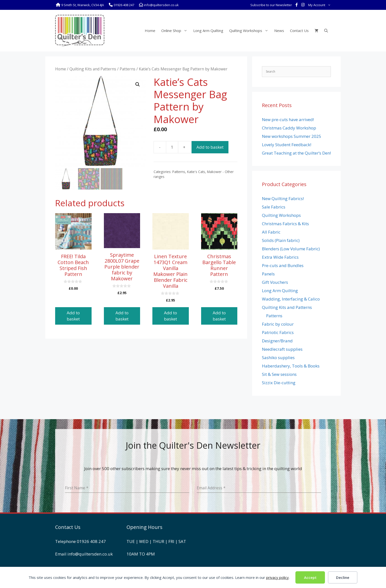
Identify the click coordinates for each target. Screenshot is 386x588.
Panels (268, 274)
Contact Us (299, 31)
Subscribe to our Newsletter (271, 5)
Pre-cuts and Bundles (283, 265)
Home (150, 31)
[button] (138, 84)
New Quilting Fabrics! (283, 199)
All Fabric (271, 232)
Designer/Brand (277, 341)
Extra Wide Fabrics (280, 257)
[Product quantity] (172, 147)
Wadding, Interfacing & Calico (291, 299)
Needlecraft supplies (282, 349)
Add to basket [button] (73, 316)
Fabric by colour (278, 324)
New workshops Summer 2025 (292, 136)
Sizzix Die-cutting (279, 383)
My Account (320, 5)
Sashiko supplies (278, 358)
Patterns (128, 69)
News (279, 31)
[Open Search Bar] (326, 31)
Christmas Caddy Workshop (289, 128)
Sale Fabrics (274, 207)
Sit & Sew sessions (279, 374)
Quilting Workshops (250, 31)
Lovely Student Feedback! (287, 145)
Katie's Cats (196, 172)
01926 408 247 (91, 541)
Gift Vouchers (275, 282)
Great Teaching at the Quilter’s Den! (296, 153)
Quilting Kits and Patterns (93, 69)
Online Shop (176, 31)
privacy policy (277, 577)
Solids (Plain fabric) (281, 240)
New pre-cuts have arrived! (288, 119)
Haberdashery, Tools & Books (291, 366)
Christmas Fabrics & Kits (285, 224)
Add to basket (210, 147)
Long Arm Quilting (208, 31)
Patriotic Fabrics (278, 332)
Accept (310, 577)
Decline (343, 577)
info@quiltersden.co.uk (90, 554)
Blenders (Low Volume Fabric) (291, 249)
